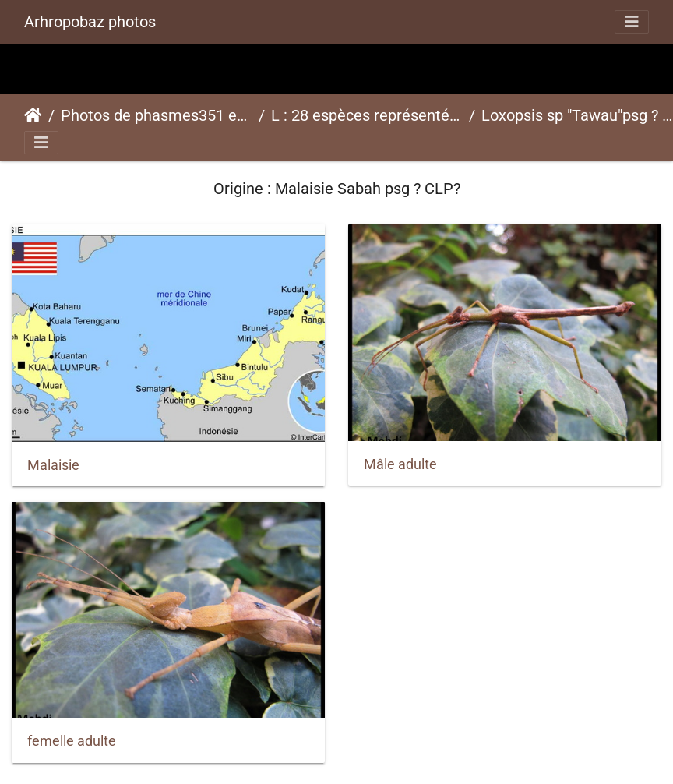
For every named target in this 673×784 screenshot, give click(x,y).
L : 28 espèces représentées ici (367, 115)
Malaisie (53, 465)
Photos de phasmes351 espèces (157, 115)
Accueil (33, 115)
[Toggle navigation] (632, 22)
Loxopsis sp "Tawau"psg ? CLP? (577, 115)
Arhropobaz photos (90, 22)
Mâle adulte (400, 464)
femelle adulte (72, 741)
